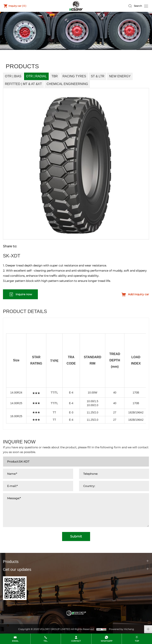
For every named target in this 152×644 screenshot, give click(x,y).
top (137, 641)
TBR (55, 76)
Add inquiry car (138, 294)
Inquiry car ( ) (17, 6)
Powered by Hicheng (121, 629)
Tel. (46, 641)
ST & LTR (98, 76)
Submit (76, 536)
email (15, 641)
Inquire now (24, 294)
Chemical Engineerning (67, 84)
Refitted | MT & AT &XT (23, 84)
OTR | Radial (36, 76)
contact (76, 641)
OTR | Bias (13, 76)
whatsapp (107, 641)
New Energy (120, 76)
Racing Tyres (74, 76)
